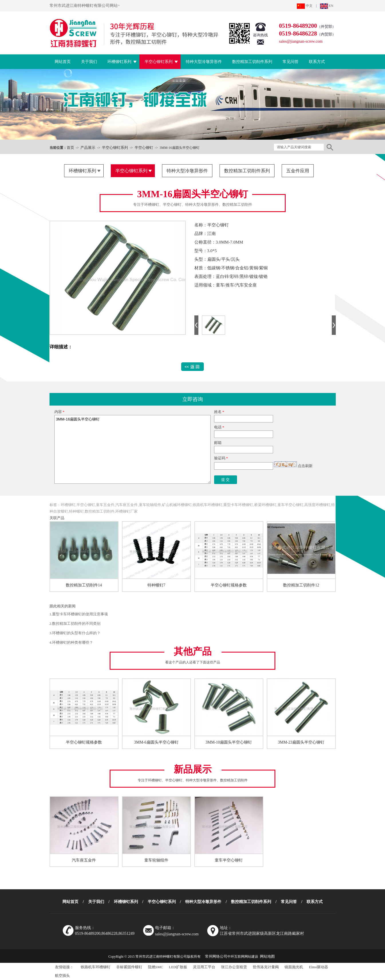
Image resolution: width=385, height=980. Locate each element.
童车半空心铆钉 (229, 860)
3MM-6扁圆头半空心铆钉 (156, 742)
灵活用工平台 (204, 967)
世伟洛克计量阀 (266, 967)
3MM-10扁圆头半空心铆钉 (229, 742)
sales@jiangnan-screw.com (301, 41)
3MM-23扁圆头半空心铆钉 (301, 742)
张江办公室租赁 (234, 967)
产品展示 (88, 148)
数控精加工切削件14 (84, 585)
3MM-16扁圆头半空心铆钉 (133, 449)
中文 (305, 6)
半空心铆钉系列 (115, 148)
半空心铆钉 (144, 148)
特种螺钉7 (156, 585)
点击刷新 (305, 466)
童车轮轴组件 (156, 860)
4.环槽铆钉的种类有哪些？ (71, 642)
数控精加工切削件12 (301, 585)
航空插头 (62, 976)
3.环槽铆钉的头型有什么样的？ (75, 633)
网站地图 (267, 956)
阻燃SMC (156, 967)
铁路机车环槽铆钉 (96, 967)
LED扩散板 (178, 967)
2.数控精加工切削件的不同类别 (75, 624)
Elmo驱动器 (318, 967)
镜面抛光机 (294, 967)
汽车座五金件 (84, 860)
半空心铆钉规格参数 (229, 585)
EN (327, 6)
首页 (70, 148)
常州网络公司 (216, 956)
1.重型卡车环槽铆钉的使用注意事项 (79, 614)
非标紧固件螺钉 (129, 967)
